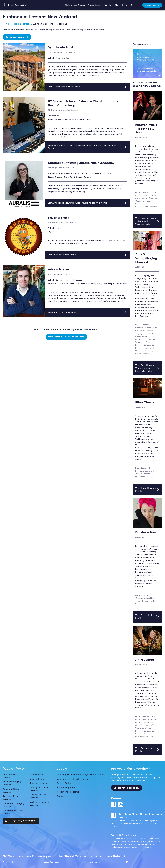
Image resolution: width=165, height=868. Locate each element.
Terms (60, 795)
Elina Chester (145, 402)
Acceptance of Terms (68, 791)
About (118, 5)
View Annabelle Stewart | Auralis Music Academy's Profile (87, 203)
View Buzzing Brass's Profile (87, 254)
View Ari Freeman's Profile (147, 748)
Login (139, 5)
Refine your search (17, 37)
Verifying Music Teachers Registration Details (80, 774)
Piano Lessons (37, 774)
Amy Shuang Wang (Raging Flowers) (146, 258)
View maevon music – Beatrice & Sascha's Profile (147, 221)
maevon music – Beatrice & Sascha (146, 129)
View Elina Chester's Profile (147, 489)
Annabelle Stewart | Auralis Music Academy (81, 163)
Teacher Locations (96, 5)
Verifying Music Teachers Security (74, 778)
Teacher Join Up (152, 5)
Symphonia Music (61, 47)
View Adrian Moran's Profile (87, 312)
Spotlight (109, 5)
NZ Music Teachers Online (16, 5)
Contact (126, 5)
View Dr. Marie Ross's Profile (147, 616)
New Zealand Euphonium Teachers (66, 336)
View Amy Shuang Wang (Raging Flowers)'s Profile (147, 367)
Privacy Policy (64, 782)
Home (6, 24)
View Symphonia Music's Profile (87, 87)
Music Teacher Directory (76, 5)
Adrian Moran (58, 269)
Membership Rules (66, 787)
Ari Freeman (145, 659)
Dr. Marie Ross (146, 532)
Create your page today (127, 787)
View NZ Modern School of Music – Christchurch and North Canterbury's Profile (87, 146)
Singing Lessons (38, 778)
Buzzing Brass (58, 217)
